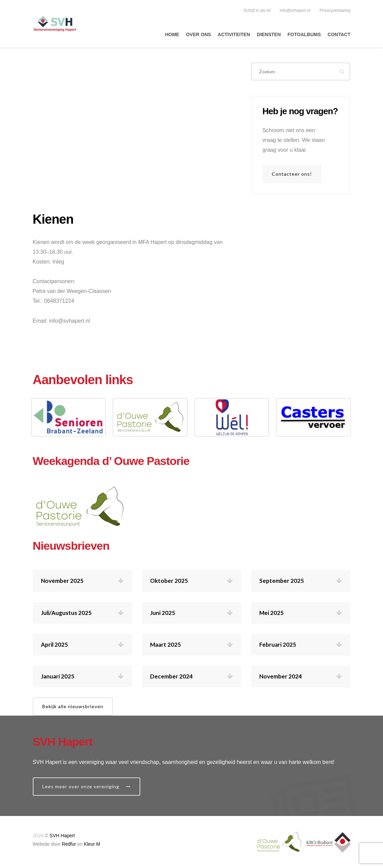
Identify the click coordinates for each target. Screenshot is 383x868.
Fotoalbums (304, 34)
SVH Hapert (62, 836)
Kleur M (92, 844)
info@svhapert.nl (296, 10)
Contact (339, 34)
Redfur (69, 844)
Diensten (269, 34)
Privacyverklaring (335, 10)
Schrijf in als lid (257, 10)
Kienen (53, 219)
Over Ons (198, 34)
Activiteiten (234, 34)
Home (172, 34)
